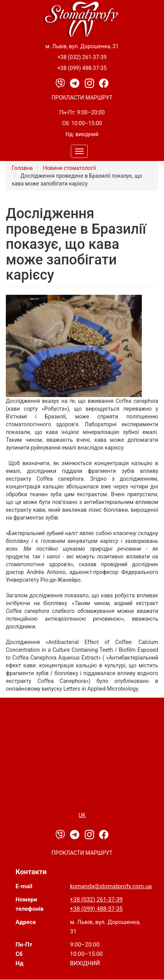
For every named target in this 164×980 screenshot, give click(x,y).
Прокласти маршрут (82, 98)
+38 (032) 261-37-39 (82, 57)
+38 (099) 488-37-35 (82, 68)
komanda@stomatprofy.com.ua (111, 886)
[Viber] (61, 83)
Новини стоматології (69, 168)
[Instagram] (90, 83)
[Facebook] (104, 83)
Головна (22, 168)
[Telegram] (75, 83)
